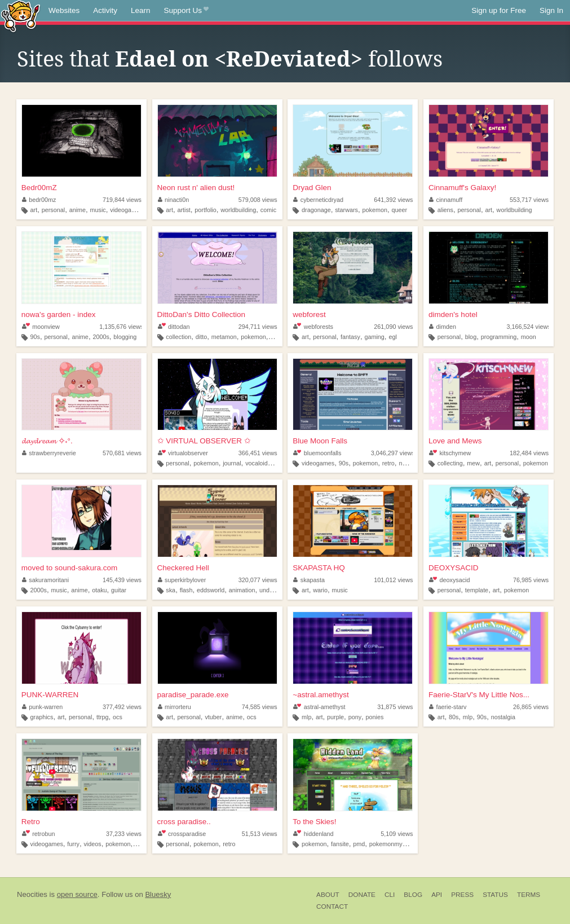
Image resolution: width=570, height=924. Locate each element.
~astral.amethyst (321, 695)
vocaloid (257, 463)
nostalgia (411, 463)
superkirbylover (182, 580)
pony (355, 717)
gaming (374, 337)
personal (53, 210)
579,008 (258, 200)
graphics (42, 717)
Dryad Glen (312, 188)
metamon (224, 337)
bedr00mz (39, 200)
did (276, 463)
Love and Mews (455, 441)
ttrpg (103, 717)
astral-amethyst (319, 707)
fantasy (350, 337)
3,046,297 (393, 453)
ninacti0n (174, 200)
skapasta (309, 580)
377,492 (122, 707)
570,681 (122, 453)
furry (73, 844)
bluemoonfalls (317, 453)
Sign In (551, 10)
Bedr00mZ (39, 188)
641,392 (393, 200)
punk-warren (43, 707)
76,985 (531, 580)
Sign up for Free (499, 10)
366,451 (258, 453)
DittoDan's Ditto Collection (201, 314)
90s (35, 337)
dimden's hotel (453, 314)
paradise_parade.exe (193, 695)
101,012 (393, 580)
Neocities (32, 894)
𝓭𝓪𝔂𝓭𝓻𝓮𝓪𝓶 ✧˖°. (47, 441)
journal (232, 463)
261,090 (393, 327)
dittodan (174, 327)
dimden (443, 327)
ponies (375, 717)
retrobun (39, 834)
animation (242, 590)
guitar (119, 590)
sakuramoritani (45, 580)
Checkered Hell (183, 568)
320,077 (258, 580)
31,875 (395, 707)
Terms (529, 895)
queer (399, 210)
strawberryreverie (49, 453)
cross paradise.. (184, 822)
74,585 (260, 707)
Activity (105, 10)
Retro (31, 822)
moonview (41, 327)
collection (178, 337)
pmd (359, 844)
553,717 (529, 200)
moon (529, 337)
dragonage (316, 210)
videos (92, 844)
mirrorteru (174, 707)
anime (78, 210)
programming (499, 337)
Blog (413, 895)
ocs (118, 717)
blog (471, 337)
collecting (450, 463)
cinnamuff (446, 200)
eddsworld (211, 590)
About (328, 895)
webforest (309, 314)
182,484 (529, 453)
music (98, 210)
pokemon (375, 210)
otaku (99, 590)
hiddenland (313, 834)
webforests (313, 327)
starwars (346, 210)
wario (320, 590)
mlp (306, 717)
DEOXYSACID (454, 568)
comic (268, 210)
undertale (272, 590)
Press (462, 895)
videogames (126, 210)
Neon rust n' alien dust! (196, 188)
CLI (390, 895)
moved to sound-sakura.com (69, 568)
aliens (445, 210)
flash (186, 590)
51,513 (260, 834)
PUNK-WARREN (50, 695)
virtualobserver (183, 453)
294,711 (258, 327)
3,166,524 (529, 327)
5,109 (397, 834)
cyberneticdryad (318, 200)
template (477, 590)
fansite (340, 844)
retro (388, 463)
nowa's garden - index (59, 314)
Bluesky (158, 894)
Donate (362, 895)
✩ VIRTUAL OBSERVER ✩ (204, 441)
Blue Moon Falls (320, 441)
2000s (101, 337)
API (437, 895)
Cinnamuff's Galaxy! (462, 188)
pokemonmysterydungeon (404, 844)
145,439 (122, 580)
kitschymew (450, 453)
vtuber (213, 717)
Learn (141, 10)
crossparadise (182, 834)
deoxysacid (449, 580)
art (34, 210)
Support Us (186, 11)
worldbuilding (238, 210)
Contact (332, 907)
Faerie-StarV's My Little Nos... (479, 695)
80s (454, 717)
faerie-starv (448, 707)
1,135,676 (121, 327)
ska (171, 590)
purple (335, 717)
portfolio (205, 210)
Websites (64, 10)
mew (473, 463)
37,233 (124, 834)
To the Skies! (314, 822)
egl (392, 337)
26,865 (531, 707)
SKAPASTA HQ (319, 568)
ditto (201, 337)
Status (495, 895)
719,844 (122, 200)
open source (77, 894)
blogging (125, 337)
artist (184, 210)
